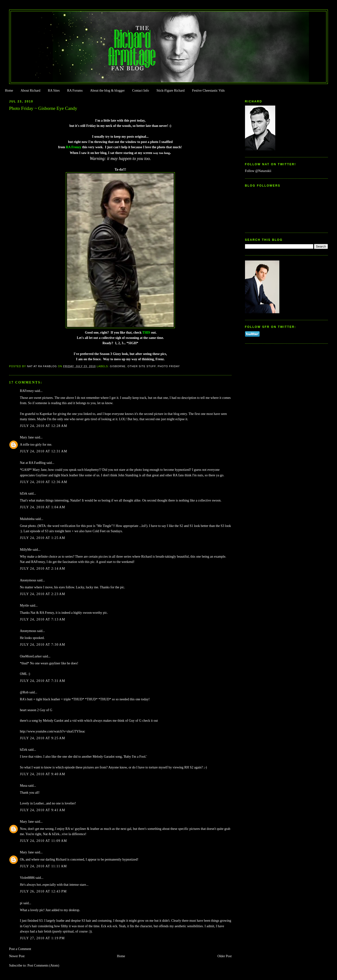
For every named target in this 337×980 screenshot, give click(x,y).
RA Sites (54, 91)
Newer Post (17, 956)
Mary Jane (27, 437)
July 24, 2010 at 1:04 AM (43, 507)
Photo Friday (169, 366)
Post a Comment (20, 949)
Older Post (224, 956)
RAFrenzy (27, 391)
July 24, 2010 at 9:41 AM (43, 810)
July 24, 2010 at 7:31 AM (43, 681)
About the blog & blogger (107, 91)
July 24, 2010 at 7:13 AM (43, 619)
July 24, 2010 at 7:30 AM (43, 645)
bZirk (24, 493)
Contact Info (141, 91)
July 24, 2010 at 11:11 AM (43, 866)
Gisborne (118, 366)
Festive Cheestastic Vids (208, 91)
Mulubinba (27, 519)
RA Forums (75, 91)
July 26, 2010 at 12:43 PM (43, 891)
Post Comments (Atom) (43, 965)
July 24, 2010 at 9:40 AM (43, 774)
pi (21, 903)
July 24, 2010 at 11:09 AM (43, 841)
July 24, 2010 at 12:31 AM (44, 451)
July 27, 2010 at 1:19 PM (42, 938)
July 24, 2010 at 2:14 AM (43, 569)
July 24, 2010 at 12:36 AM (44, 482)
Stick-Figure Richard (170, 91)
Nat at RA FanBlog (33, 463)
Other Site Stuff (142, 366)
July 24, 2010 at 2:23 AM (43, 594)
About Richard (31, 91)
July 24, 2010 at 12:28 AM (44, 426)
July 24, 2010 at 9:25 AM (43, 738)
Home (9, 91)
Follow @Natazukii (258, 171)
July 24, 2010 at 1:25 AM (43, 538)
